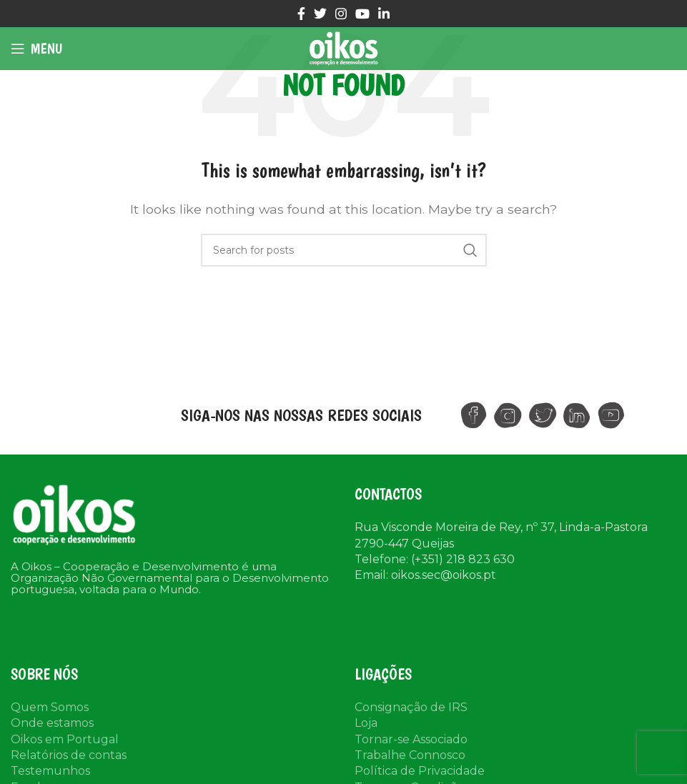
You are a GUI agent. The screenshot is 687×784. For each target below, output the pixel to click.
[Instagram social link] (341, 14)
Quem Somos (50, 707)
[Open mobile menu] (36, 49)
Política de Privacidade (420, 771)
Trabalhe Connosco (410, 755)
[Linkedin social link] (384, 14)
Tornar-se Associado (411, 739)
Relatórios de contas (69, 755)
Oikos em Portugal (65, 739)
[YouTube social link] (362, 14)
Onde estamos (52, 723)
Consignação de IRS (411, 707)
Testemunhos (50, 771)
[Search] (344, 250)
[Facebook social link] (301, 14)
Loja (366, 723)
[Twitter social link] (320, 14)
